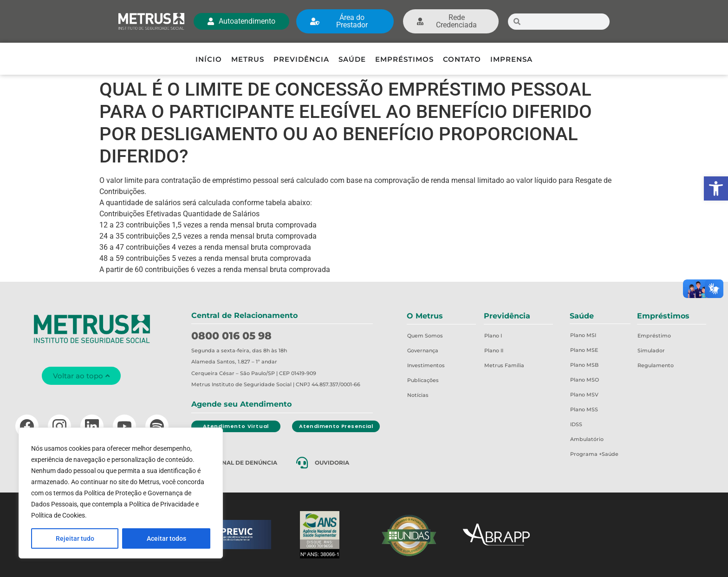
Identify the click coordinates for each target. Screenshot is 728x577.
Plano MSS (584, 409)
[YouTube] (124, 426)
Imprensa (511, 59)
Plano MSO (585, 380)
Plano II (494, 350)
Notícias (418, 395)
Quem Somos (425, 336)
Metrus (248, 59)
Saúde (352, 59)
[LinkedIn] (92, 426)
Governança (423, 350)
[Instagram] (59, 426)
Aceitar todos (166, 538)
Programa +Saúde (594, 454)
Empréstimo (654, 336)
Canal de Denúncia (245, 463)
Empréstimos (404, 59)
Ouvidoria (332, 463)
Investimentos (426, 365)
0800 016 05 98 (231, 336)
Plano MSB (584, 365)
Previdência (301, 59)
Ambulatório (587, 439)
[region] (121, 493)
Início (209, 59)
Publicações (423, 380)
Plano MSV (584, 395)
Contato (462, 59)
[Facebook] (27, 426)
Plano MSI (583, 335)
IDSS (576, 424)
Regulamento (656, 365)
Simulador (651, 350)
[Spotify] (157, 426)
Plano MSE (584, 350)
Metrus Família (504, 365)
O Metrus (425, 316)
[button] (716, 188)
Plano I (493, 336)
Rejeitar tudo (75, 538)
